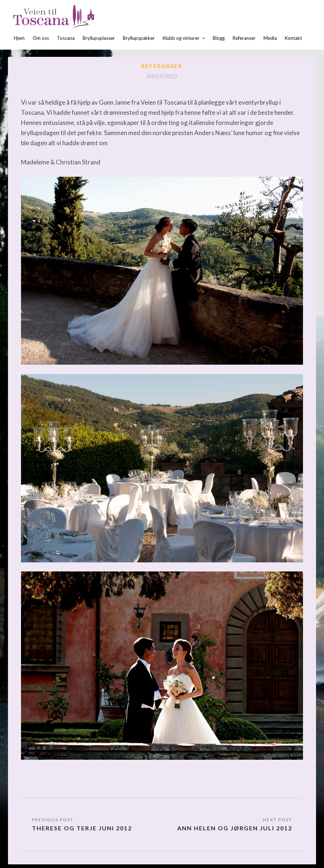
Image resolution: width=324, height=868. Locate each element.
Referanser (244, 38)
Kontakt (293, 38)
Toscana (66, 38)
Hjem (19, 38)
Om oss (41, 38)
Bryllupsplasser (99, 38)
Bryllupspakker (139, 38)
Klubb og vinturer (181, 38)
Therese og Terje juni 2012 (82, 828)
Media (270, 38)
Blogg (219, 38)
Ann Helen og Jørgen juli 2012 (235, 828)
